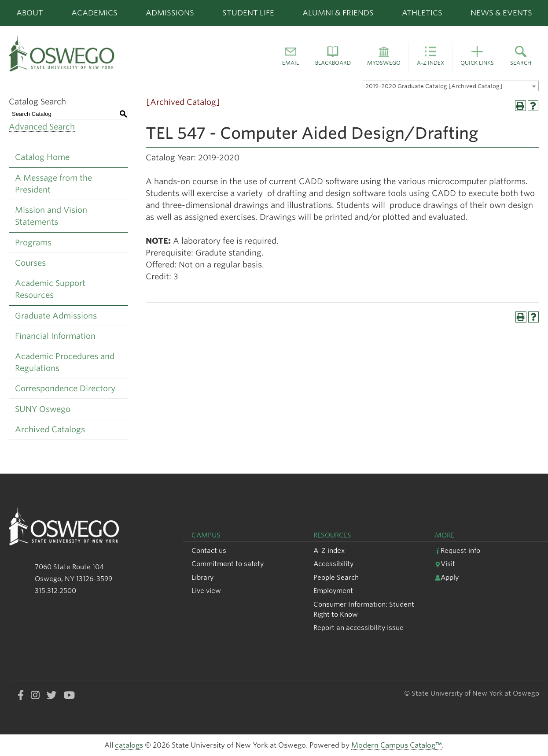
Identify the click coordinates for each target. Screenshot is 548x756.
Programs (33, 243)
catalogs (129, 745)
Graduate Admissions (56, 316)
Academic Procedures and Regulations (65, 362)
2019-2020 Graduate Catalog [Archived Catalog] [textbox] (434, 86)
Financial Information (55, 336)
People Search (336, 577)
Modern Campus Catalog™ (397, 745)
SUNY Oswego (43, 409)
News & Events (501, 13)
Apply (447, 577)
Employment (333, 591)
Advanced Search (42, 127)
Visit (445, 564)
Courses (30, 263)
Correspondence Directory (65, 388)
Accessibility (333, 564)
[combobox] (451, 86)
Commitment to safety (228, 564)
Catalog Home (42, 157)
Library (202, 577)
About (30, 13)
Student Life (248, 13)
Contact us (209, 550)
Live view (206, 591)
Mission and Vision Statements (51, 216)
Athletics (422, 13)
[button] (291, 57)
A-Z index (329, 550)
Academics (94, 13)
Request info (458, 550)
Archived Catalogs (50, 429)
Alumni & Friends (338, 13)
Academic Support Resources (50, 289)
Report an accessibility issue (359, 628)
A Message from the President (53, 184)
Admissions (170, 13)
